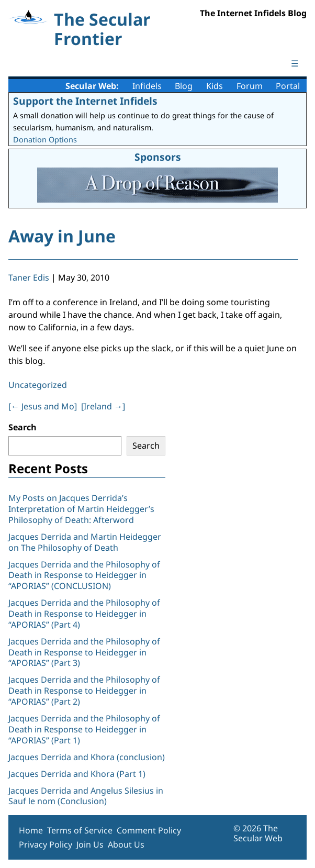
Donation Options (45, 140)
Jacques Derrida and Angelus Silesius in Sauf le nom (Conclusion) (86, 796)
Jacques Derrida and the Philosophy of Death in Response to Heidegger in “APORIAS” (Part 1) (84, 729)
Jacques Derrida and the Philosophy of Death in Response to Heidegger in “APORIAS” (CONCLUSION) (84, 575)
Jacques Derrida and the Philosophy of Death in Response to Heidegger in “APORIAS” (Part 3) (84, 652)
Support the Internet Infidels (85, 101)
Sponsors (158, 157)
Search (22, 427)
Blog (184, 86)
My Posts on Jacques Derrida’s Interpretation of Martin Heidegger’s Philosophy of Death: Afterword (81, 509)
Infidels (147, 86)
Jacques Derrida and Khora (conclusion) (87, 757)
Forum (250, 86)
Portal (288, 86)
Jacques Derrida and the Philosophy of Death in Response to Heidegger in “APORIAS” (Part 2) (84, 691)
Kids (215, 86)
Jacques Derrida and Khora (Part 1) (77, 774)
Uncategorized (38, 385)
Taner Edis (29, 277)
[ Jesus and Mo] (43, 406)
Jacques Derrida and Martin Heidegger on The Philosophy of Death (85, 542)
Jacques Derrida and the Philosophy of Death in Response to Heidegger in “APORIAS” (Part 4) (84, 614)
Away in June (62, 236)
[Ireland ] (103, 406)
